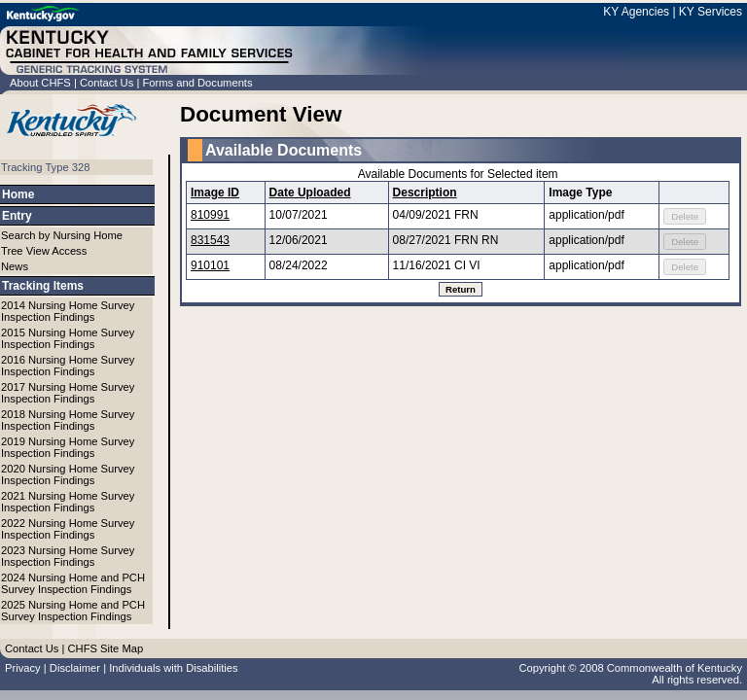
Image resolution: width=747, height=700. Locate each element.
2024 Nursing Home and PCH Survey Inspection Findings (73, 583)
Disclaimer (75, 668)
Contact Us (107, 83)
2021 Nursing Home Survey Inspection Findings (68, 502)
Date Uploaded (310, 192)
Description (425, 192)
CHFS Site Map (105, 648)
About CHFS (40, 83)
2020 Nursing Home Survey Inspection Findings (68, 474)
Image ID (215, 192)
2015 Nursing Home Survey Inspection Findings (68, 338)
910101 (210, 265)
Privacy (23, 668)
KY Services (711, 12)
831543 (210, 240)
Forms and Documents (197, 83)
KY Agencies (636, 12)
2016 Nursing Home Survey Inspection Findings (68, 366)
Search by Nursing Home (62, 235)
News (15, 266)
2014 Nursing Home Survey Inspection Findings (68, 311)
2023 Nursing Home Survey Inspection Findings (68, 556)
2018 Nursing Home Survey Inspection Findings (68, 420)
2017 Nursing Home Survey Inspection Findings (68, 393)
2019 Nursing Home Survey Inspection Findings (68, 447)
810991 (210, 215)
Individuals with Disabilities (173, 668)
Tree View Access (44, 251)
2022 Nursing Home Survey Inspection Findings (68, 529)
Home (18, 194)
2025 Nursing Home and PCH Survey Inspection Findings (73, 611)
